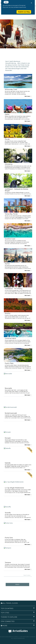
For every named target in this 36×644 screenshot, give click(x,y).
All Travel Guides (9, 603)
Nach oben (27, 575)
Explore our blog (24, 12)
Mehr (17, 585)
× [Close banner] (31, 3)
